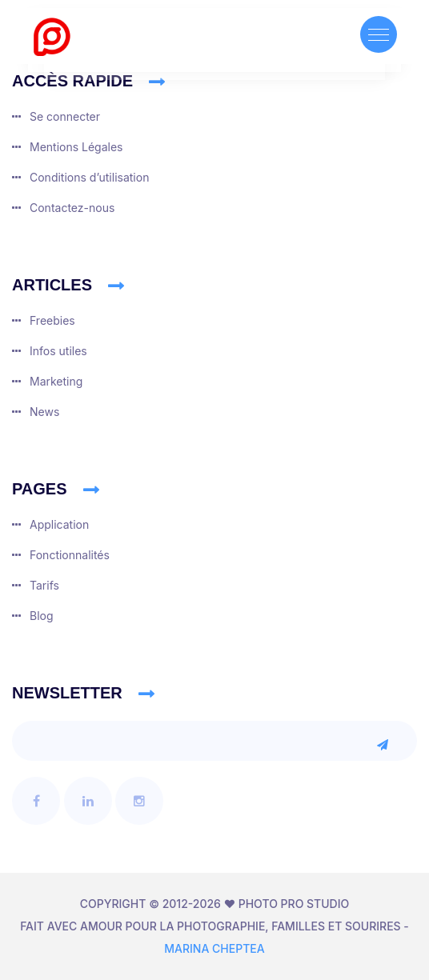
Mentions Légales (76, 147)
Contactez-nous (72, 208)
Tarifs (44, 585)
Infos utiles (58, 351)
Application (59, 524)
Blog (42, 616)
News (44, 412)
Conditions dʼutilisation (89, 177)
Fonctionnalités (70, 555)
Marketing (56, 381)
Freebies (52, 320)
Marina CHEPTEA (214, 948)
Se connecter (65, 116)
